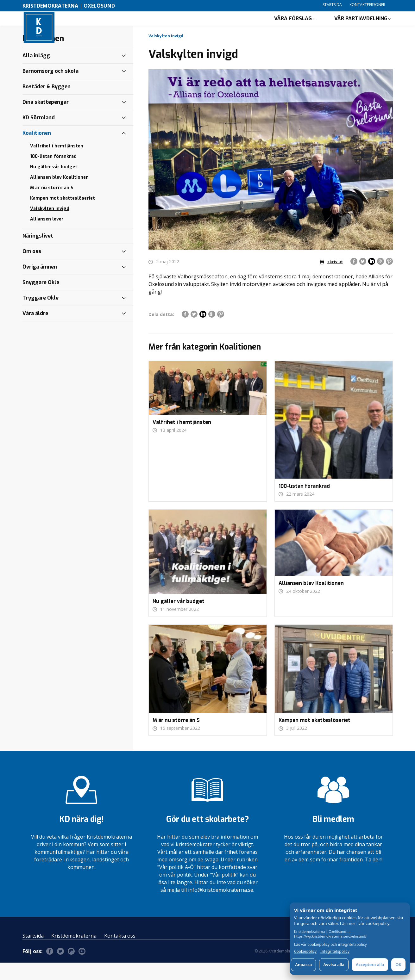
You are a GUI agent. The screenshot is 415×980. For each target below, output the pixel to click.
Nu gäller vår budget (54, 184)
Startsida (332, 5)
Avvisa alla (334, 964)
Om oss (32, 269)
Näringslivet (38, 253)
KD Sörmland (39, 135)
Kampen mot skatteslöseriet (63, 216)
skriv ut (331, 279)
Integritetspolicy (335, 952)
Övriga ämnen (40, 284)
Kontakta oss (120, 953)
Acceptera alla (370, 964)
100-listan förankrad (53, 174)
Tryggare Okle (41, 315)
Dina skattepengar (46, 119)
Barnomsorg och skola (50, 88)
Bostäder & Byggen (47, 104)
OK (398, 964)
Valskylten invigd (50, 226)
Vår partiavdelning (361, 27)
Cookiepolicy (305, 952)
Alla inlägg (36, 73)
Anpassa (303, 964)
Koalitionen (37, 150)
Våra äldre (35, 331)
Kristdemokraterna (74, 953)
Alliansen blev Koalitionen (59, 195)
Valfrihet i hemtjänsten (57, 163)
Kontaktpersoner (367, 5)
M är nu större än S (52, 205)
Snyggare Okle (41, 300)
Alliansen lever (47, 236)
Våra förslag (293, 27)
